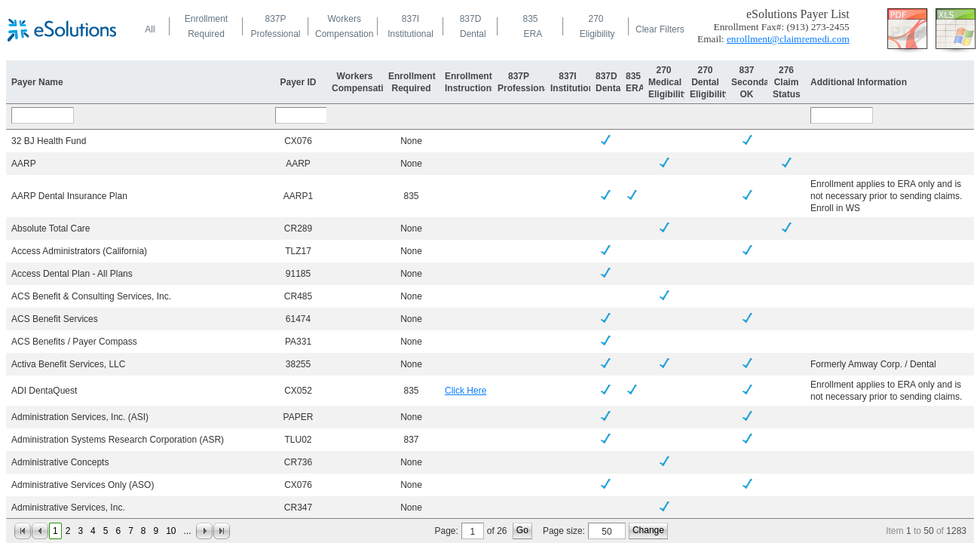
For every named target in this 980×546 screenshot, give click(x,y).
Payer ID (298, 82)
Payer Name (37, 82)
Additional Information (859, 82)
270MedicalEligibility (668, 82)
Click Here (465, 391)
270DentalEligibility (710, 82)
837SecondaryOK (754, 82)
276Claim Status (787, 82)
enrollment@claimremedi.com (788, 39)
